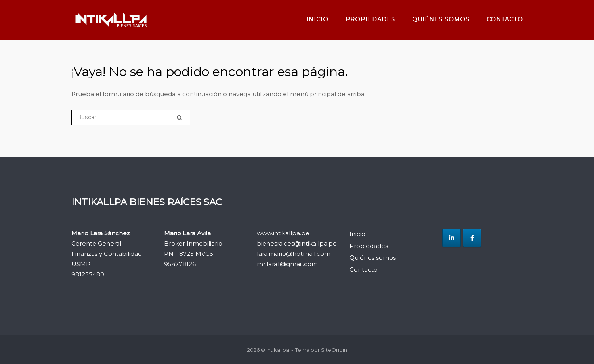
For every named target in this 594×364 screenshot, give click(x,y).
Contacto (505, 19)
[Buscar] (131, 117)
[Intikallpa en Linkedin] (452, 238)
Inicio (317, 19)
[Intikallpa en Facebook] (472, 238)
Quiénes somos (441, 19)
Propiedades (370, 19)
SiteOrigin (334, 350)
